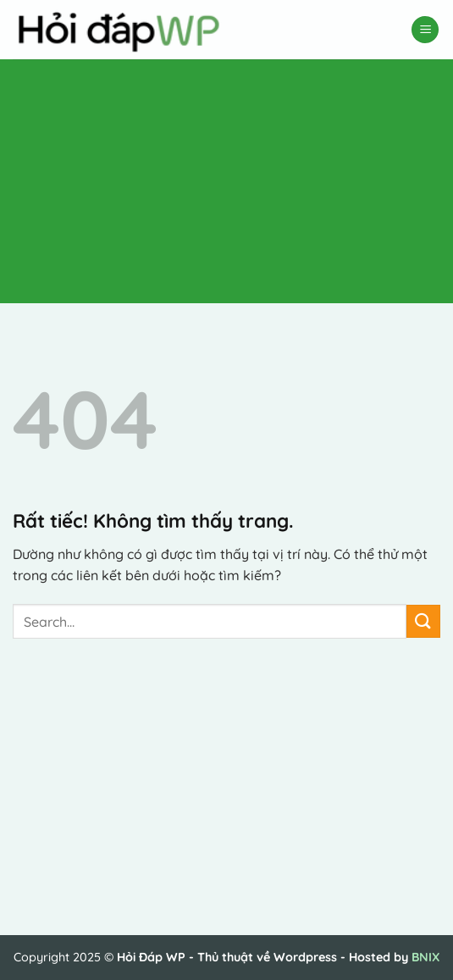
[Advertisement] (220, 178)
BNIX (425, 957)
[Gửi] (423, 621)
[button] (425, 30)
